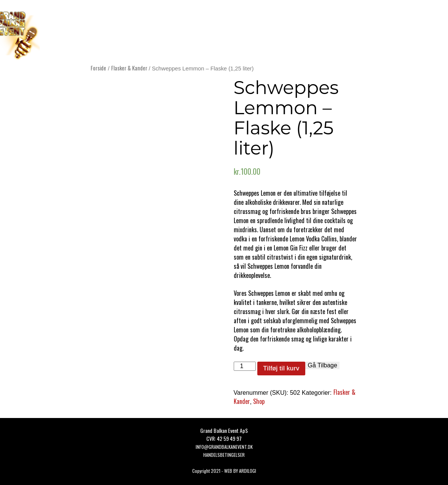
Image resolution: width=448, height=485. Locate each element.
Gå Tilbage (322, 365)
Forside (98, 68)
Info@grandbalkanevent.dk (224, 447)
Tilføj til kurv (281, 368)
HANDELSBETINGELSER (224, 455)
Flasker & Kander (129, 68)
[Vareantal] (245, 366)
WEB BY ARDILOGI (240, 471)
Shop (259, 401)
